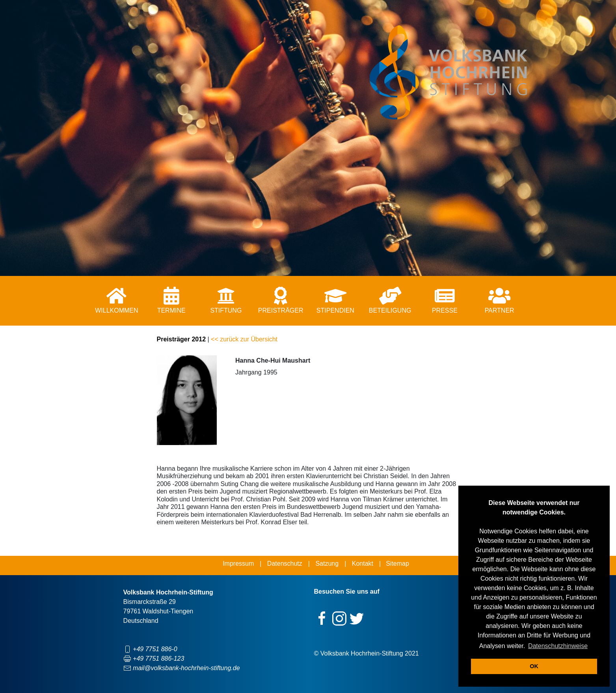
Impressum (238, 564)
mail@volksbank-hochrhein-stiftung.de (186, 668)
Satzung (327, 564)
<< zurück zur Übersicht (244, 339)
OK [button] (534, 666)
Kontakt (363, 564)
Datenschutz (285, 564)
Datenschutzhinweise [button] (558, 646)
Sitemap (397, 564)
